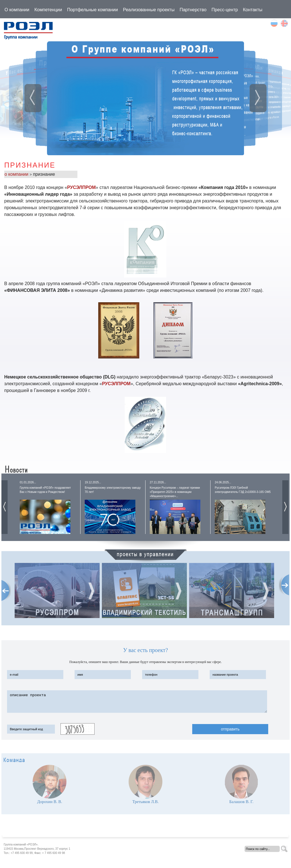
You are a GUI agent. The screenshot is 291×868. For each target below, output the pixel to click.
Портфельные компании (92, 10)
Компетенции (48, 10)
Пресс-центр (225, 10)
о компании (17, 174)
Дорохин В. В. (50, 802)
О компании (17, 10)
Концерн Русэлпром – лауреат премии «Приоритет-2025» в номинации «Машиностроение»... (175, 492)
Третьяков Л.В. (145, 802)
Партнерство (193, 10)
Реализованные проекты (149, 10)
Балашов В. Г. (241, 802)
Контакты (253, 10)
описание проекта (137, 702)
